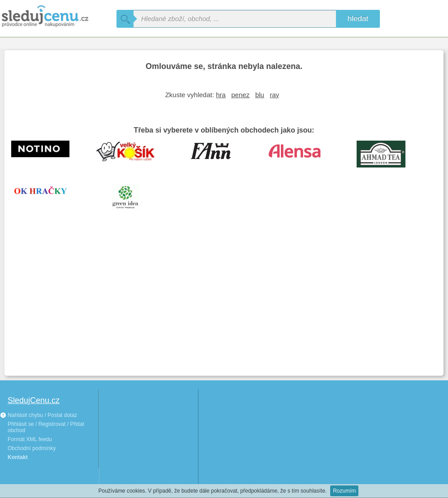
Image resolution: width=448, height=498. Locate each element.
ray (274, 95)
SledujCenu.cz (34, 400)
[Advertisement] (224, 302)
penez (240, 95)
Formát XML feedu (30, 439)
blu (260, 95)
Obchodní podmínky (32, 448)
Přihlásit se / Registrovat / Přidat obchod (46, 427)
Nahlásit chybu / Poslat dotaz (39, 415)
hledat (358, 19)
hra (221, 95)
